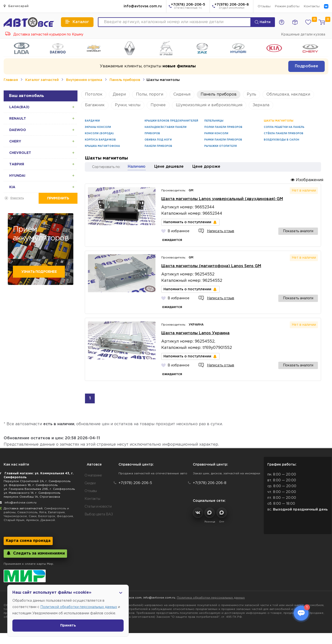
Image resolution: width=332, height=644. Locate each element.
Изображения (307, 180)
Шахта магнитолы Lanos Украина (195, 333)
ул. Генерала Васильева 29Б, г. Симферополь (39, 489)
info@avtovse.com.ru (143, 6)
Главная (11, 80)
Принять (68, 626)
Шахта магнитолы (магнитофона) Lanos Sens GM (211, 266)
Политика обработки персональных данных (211, 598)
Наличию (137, 167)
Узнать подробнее (39, 272)
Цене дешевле (169, 167)
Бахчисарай (16, 6)
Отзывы (264, 6)
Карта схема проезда (28, 541)
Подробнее (306, 66)
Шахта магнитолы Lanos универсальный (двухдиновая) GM (222, 199)
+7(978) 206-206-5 (188, 7)
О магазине (93, 476)
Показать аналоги (298, 231)
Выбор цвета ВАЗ (99, 514)
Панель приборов (125, 80)
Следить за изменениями (35, 553)
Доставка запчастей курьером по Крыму (44, 35)
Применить (58, 198)
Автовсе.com (132, 598)
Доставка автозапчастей (23, 508)
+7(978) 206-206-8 (232, 7)
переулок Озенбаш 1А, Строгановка (32, 497)
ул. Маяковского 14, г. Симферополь (32, 493)
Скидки (90, 483)
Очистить (17, 198)
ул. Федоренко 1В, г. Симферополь (31, 485)
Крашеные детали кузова (303, 35)
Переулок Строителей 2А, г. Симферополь (37, 481)
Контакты (312, 6)
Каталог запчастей (42, 80)
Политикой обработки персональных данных (79, 607)
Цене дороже (206, 167)
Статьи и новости (98, 507)
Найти (263, 22)
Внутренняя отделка (84, 80)
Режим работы (287, 6)
